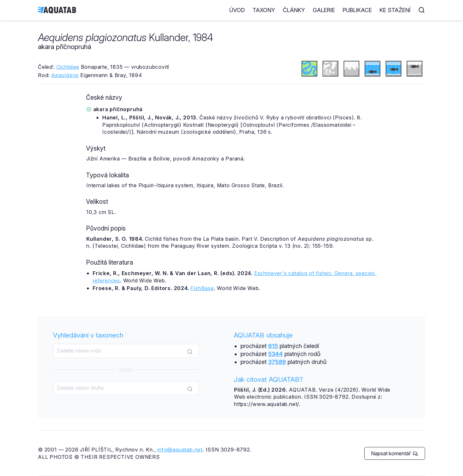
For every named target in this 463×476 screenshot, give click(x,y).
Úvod (237, 10)
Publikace (357, 10)
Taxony (264, 10)
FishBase (202, 288)
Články (294, 10)
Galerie (324, 10)
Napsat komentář (394, 453)
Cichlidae (68, 67)
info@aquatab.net (180, 450)
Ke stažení (395, 10)
